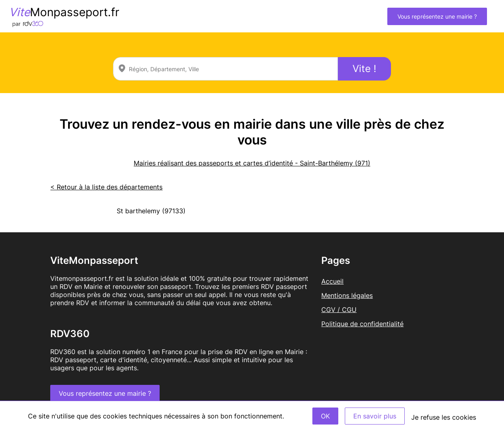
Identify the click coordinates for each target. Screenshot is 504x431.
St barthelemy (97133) (151, 211)
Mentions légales (347, 295)
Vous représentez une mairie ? (437, 16)
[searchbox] (225, 69)
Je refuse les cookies (444, 417)
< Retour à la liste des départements (106, 187)
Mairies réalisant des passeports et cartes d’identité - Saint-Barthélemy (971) (252, 163)
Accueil (332, 281)
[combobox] (225, 69)
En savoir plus (375, 416)
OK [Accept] (325, 416)
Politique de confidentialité (362, 324)
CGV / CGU (339, 310)
